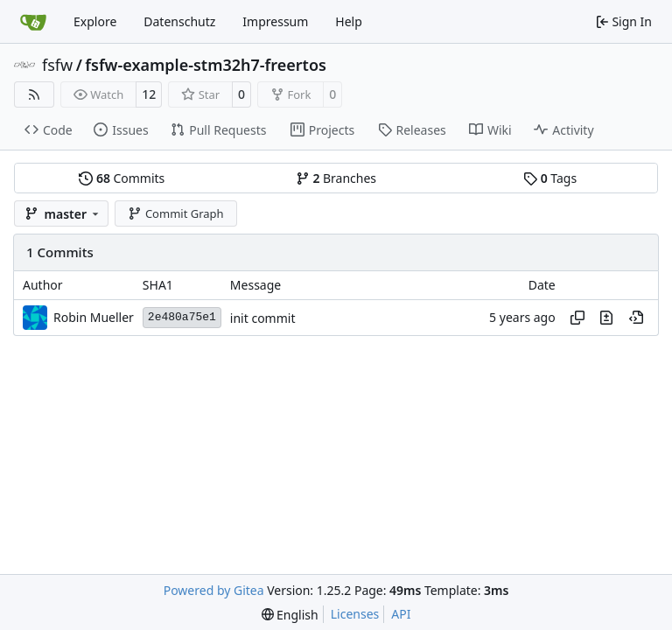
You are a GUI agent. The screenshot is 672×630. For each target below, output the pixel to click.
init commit (263, 318)
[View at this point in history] (636, 318)
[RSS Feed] (34, 94)
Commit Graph (175, 213)
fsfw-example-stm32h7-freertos (206, 65)
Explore (95, 21)
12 (149, 94)
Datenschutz (179, 21)
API (401, 614)
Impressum (275, 21)
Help (349, 21)
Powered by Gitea (214, 590)
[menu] (290, 615)
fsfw (57, 65)
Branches (336, 178)
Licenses (355, 614)
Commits (122, 178)
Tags (550, 178)
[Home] (33, 22)
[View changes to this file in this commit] (606, 318)
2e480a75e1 (182, 317)
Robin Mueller (94, 317)
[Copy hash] (577, 318)
